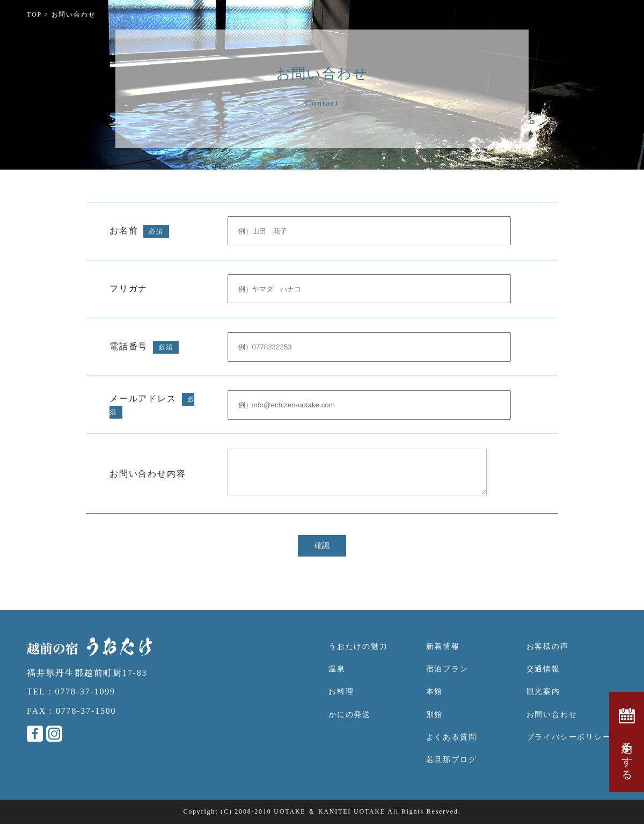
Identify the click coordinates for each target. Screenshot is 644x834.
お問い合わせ (552, 724)
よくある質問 (452, 747)
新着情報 (443, 657)
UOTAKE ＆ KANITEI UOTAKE (330, 822)
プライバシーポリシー (569, 747)
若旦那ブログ (452, 770)
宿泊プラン (447, 679)
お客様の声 (548, 657)
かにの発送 (350, 724)
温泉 (337, 679)
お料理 (341, 702)
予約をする (627, 742)
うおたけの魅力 (358, 657)
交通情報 (543, 679)
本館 (435, 702)
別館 (435, 724)
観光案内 (543, 702)
